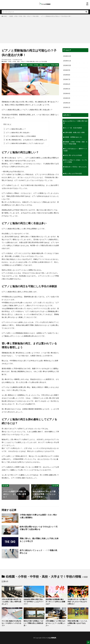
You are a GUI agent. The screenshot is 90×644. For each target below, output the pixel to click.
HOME (5, 16)
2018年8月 (67, 75)
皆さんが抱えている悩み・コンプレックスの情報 (75, 161)
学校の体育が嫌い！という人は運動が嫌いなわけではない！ (77, 623)
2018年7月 (67, 79)
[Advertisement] (45, 30)
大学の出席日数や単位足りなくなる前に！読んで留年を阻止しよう (11, 602)
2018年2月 (67, 103)
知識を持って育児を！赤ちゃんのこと (75, 168)
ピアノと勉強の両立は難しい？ (15, 129)
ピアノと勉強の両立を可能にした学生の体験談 (20, 136)
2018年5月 (67, 89)
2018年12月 (67, 56)
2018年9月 (67, 70)
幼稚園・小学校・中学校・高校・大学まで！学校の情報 (24, 16)
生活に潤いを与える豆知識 (73, 155)
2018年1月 (67, 107)
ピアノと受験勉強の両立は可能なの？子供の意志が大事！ (56, 16)
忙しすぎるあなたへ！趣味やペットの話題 (75, 150)
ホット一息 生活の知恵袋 (73, 128)
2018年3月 (67, 98)
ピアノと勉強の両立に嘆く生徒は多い (17, 133)
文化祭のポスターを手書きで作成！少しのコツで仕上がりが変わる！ (77, 602)
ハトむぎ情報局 (51, 638)
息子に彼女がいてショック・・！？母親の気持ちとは (38, 552)
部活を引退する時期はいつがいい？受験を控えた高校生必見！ (33, 623)
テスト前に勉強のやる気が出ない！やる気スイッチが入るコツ (11, 623)
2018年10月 (67, 65)
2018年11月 (67, 61)
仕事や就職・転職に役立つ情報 (75, 132)
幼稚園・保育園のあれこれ (73, 137)
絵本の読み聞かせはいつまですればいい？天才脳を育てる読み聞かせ (39, 528)
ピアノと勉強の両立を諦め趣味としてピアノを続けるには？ (24, 143)
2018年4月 (67, 93)
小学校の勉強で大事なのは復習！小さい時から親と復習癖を (38, 516)
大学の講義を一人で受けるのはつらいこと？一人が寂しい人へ (55, 623)
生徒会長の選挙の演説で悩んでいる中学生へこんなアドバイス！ (33, 602)
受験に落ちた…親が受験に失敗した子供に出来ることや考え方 (39, 540)
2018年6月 (67, 84)
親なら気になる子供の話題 (40, 62)
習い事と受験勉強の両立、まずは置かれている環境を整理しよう (25, 140)
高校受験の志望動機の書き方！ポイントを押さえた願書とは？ (55, 602)
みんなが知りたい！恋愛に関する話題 (75, 122)
